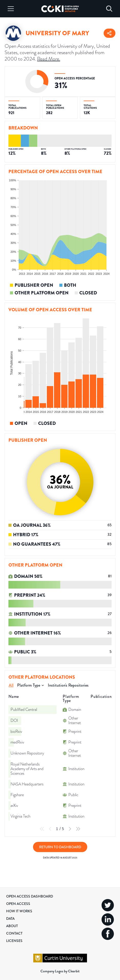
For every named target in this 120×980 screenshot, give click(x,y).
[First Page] (42, 829)
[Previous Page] (50, 829)
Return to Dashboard (60, 847)
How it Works (19, 911)
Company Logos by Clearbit (60, 971)
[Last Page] (78, 829)
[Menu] (11, 9)
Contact (14, 933)
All (11, 685)
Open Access (18, 904)
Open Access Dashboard (30, 896)
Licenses (14, 941)
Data (10, 918)
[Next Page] (70, 829)
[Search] (109, 9)
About (12, 926)
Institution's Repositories (68, 685)
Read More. (49, 59)
